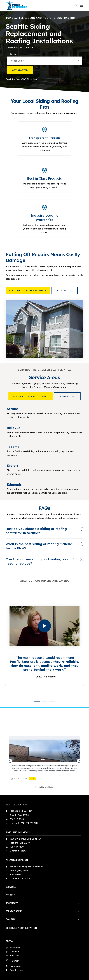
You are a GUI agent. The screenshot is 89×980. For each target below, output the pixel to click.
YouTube (14, 925)
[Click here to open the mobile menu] (81, 6)
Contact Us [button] (64, 290)
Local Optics (49, 756)
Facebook (15, 917)
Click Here (32, 79)
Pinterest (14, 930)
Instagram (15, 936)
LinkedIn (14, 921)
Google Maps (16, 940)
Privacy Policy (44, 970)
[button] (76, 6)
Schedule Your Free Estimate (28, 290)
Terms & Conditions (35, 974)
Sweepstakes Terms (54, 974)
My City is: (11, 54)
